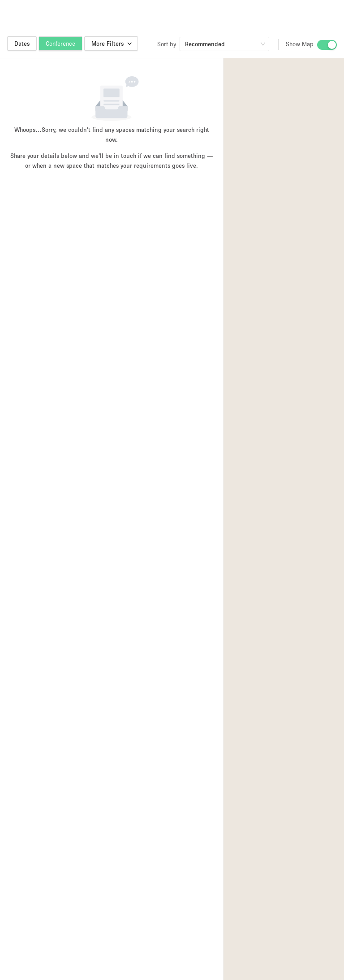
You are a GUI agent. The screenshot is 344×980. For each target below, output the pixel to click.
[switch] (327, 45)
